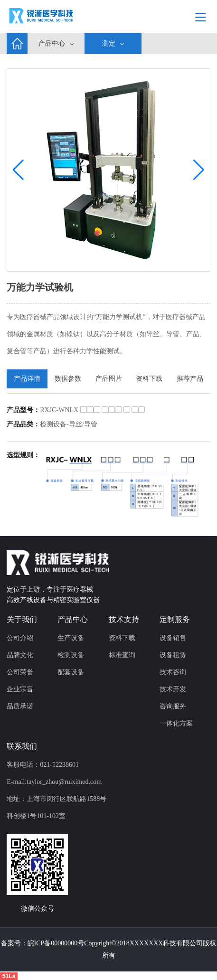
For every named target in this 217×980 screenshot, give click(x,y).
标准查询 (122, 655)
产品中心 (52, 43)
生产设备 (71, 638)
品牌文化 (20, 655)
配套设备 (71, 672)
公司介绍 (20, 638)
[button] (199, 170)
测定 (109, 43)
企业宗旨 (20, 689)
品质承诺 (20, 706)
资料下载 (122, 638)
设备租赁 (173, 655)
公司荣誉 (20, 672)
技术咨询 (173, 672)
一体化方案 (176, 723)
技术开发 (173, 689)
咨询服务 (173, 706)
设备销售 (173, 638)
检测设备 (71, 655)
